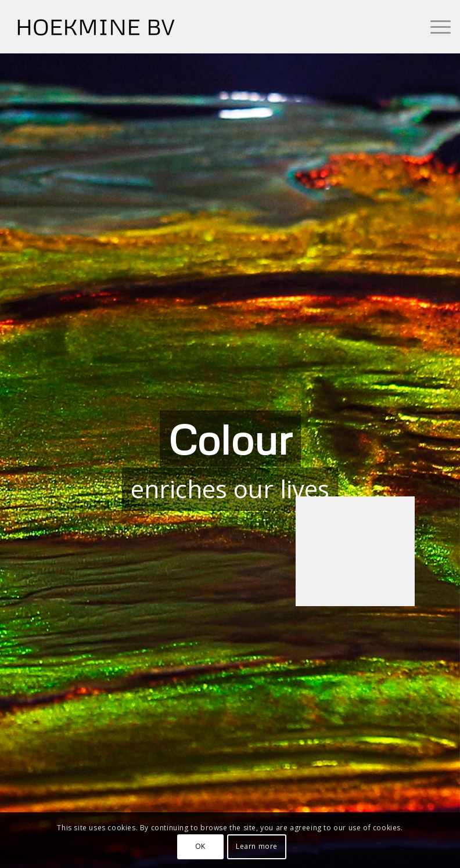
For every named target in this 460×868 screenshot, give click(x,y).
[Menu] (435, 27)
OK (200, 846)
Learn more (257, 846)
